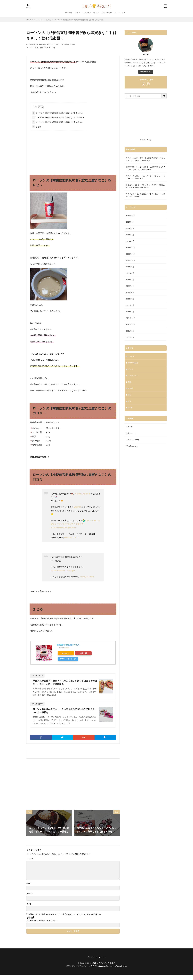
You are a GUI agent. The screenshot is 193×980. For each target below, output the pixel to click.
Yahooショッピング (68, 659)
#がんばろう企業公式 (74, 524)
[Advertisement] (73, 151)
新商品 (48, 20)
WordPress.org (132, 446)
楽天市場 (83, 653)
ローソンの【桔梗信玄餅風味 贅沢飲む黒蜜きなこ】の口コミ (58, 122)
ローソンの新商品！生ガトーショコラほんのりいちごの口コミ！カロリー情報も (65, 711)
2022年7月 (130, 273)
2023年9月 (130, 222)
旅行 (129, 395)
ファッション (133, 376)
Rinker (67, 648)
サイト (29, 904)
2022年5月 (130, 286)
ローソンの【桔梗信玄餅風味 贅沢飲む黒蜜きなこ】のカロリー (58, 118)
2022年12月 (130, 248)
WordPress (121, 966)
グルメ (51, 44)
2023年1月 (130, 241)
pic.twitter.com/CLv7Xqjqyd (63, 570)
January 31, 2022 (87, 577)
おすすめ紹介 (133, 363)
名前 (29, 884)
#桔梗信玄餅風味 (83, 494)
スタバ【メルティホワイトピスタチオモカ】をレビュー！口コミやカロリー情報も (146, 159)
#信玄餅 (77, 507)
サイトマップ (120, 13)
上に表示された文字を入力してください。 (43, 920)
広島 (77, 13)
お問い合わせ (107, 13)
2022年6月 (130, 280)
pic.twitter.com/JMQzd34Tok (64, 528)
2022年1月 (130, 312)
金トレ (96, 13)
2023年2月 (130, 235)
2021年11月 (130, 324)
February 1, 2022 (71, 537)
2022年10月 (130, 260)
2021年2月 (130, 337)
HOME (31, 20)
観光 (129, 401)
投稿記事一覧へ (145, 71)
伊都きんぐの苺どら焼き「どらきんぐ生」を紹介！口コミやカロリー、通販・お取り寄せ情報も (65, 682)
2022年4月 (130, 292)
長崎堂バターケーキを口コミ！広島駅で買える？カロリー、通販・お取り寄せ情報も (146, 168)
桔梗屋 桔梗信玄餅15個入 (68, 645)
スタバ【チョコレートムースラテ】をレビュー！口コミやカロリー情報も (146, 177)
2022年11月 (130, 254)
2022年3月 (130, 299)
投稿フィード (131, 433)
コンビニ (57, 44)
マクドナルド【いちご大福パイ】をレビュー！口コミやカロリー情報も (146, 195)
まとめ (37, 127)
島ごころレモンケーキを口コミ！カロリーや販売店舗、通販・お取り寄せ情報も (146, 186)
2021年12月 (130, 318)
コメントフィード (133, 440)
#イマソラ (60, 524)
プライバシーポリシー (96, 957)
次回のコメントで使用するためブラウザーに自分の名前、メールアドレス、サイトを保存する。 (65, 914)
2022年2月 (130, 305)
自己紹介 (69, 13)
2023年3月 (130, 228)
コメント (30, 859)
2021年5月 (130, 331)
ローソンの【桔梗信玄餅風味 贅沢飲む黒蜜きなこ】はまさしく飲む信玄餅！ (80, 20)
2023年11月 (130, 215)
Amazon (66, 653)
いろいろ (86, 13)
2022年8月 (130, 267)
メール (29, 894)
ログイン (129, 427)
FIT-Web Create (98, 966)
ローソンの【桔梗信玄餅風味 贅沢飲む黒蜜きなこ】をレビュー (58, 113)
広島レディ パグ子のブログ (104, 963)
